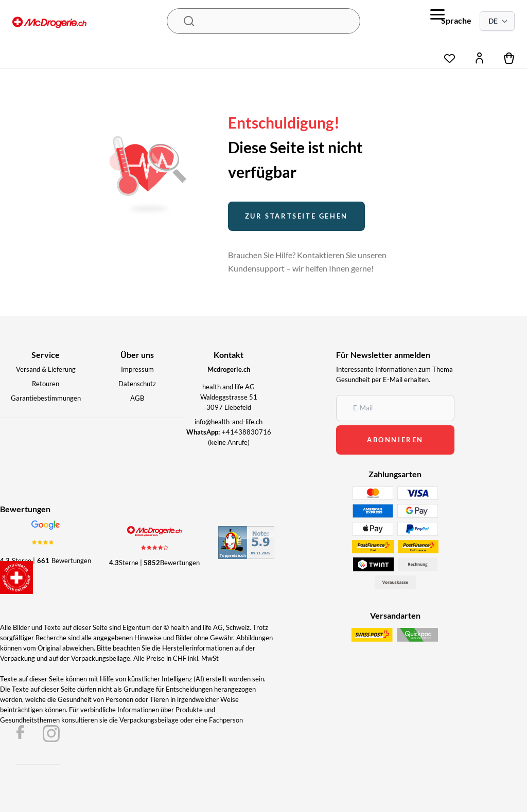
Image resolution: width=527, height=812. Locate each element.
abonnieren (395, 440)
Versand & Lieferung (46, 369)
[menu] (437, 14)
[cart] (509, 58)
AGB (137, 398)
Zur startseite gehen (296, 216)
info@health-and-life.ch (229, 422)
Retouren (46, 384)
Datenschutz (137, 384)
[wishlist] (450, 56)
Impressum (137, 369)
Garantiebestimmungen (46, 398)
